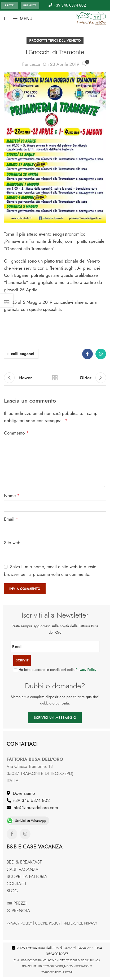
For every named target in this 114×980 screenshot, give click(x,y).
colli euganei (23, 354)
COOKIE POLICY (48, 923)
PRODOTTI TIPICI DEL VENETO (55, 40)
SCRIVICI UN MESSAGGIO (55, 718)
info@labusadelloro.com (35, 808)
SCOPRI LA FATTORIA (27, 876)
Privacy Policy (86, 670)
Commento (16, 433)
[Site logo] (91, 18)
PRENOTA (30, 5)
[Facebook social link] (87, 354)
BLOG (12, 891)
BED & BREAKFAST (24, 862)
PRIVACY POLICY (19, 923)
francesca (31, 64)
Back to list (55, 378)
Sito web (12, 543)
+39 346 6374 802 (30, 800)
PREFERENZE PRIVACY (80, 923)
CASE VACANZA (23, 869)
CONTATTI (16, 884)
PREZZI (10, 5)
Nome (12, 496)
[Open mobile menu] (22, 18)
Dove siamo (23, 793)
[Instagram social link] (25, 834)
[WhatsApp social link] (101, 354)
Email (11, 519)
